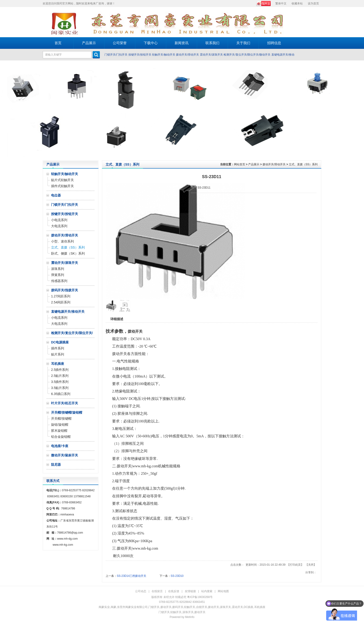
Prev (5, 110)
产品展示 (254, 164)
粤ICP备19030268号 (200, 597)
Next (359, 110)
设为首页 (313, 3)
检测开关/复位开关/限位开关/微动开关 (247, 55)
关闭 (311, 565)
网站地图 (223, 591)
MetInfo (190, 617)
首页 (58, 43)
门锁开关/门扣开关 (116, 55)
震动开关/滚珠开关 (211, 55)
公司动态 (141, 591)
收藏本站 (297, 3)
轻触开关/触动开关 (164, 55)
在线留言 (157, 591)
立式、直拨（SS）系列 (303, 164)
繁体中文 (281, 3)
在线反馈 (174, 591)
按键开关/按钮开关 (140, 55)
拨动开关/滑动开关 (187, 55)
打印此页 (295, 565)
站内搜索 (207, 591)
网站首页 (240, 164)
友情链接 (190, 591)
